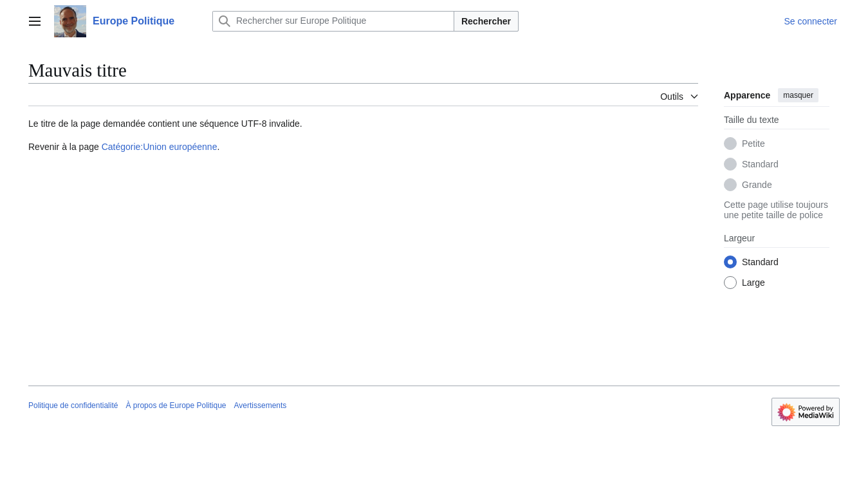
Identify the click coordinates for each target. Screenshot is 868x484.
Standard (760, 164)
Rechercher (486, 21)
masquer (798, 95)
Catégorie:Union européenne (160, 147)
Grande (757, 185)
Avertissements (261, 405)
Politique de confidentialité (73, 405)
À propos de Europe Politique (176, 405)
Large (753, 283)
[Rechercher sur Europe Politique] (333, 21)
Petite (753, 144)
